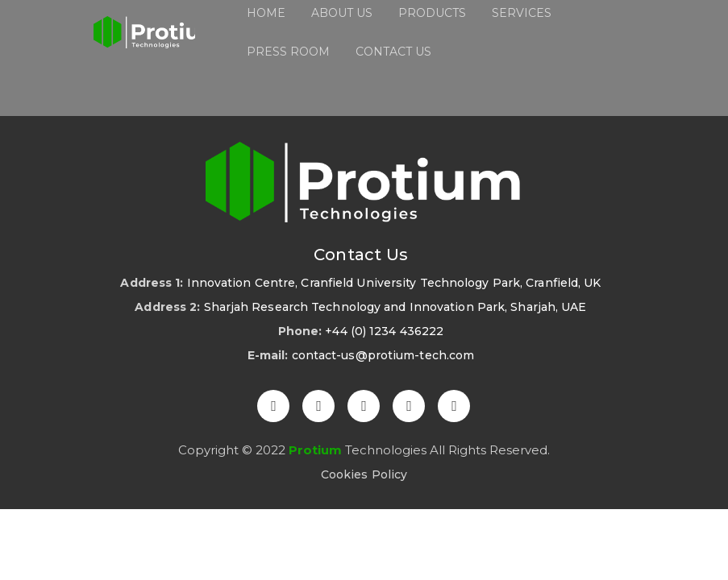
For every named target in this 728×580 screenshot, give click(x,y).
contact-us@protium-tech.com (383, 355)
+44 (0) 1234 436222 (384, 331)
